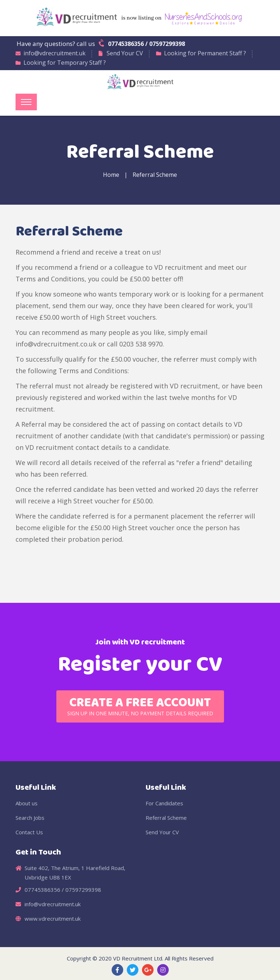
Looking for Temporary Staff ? (65, 63)
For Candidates (164, 803)
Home (111, 175)
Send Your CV (125, 53)
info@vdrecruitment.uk (55, 53)
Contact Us (29, 832)
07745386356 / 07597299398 (142, 43)
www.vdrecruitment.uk (53, 919)
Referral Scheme (155, 175)
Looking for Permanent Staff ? (205, 53)
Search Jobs (30, 818)
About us (27, 803)
